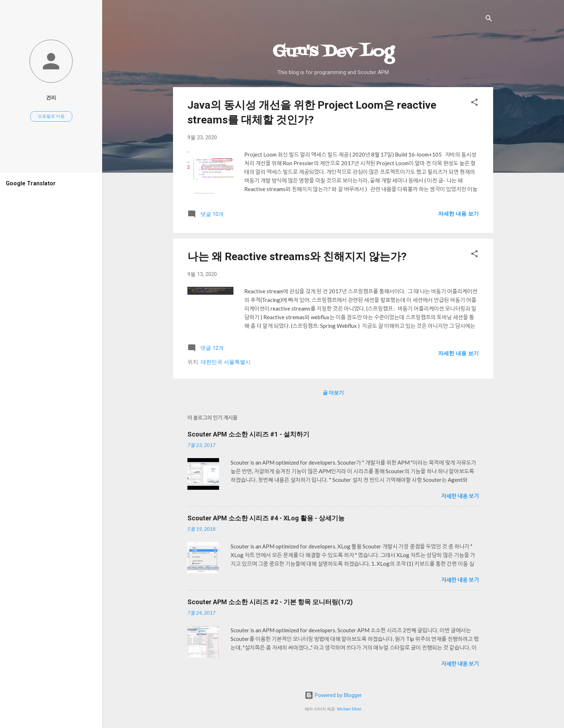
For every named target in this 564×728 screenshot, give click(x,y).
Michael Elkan (349, 709)
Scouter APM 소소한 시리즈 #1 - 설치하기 (248, 434)
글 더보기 (333, 393)
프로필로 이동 (51, 116)
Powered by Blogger (333, 695)
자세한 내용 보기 (458, 214)
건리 (51, 98)
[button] (474, 103)
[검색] (489, 20)
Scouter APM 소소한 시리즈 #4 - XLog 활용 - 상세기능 (266, 518)
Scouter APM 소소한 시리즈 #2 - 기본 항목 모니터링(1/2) (270, 602)
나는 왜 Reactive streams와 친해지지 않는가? (297, 256)
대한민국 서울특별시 (226, 362)
